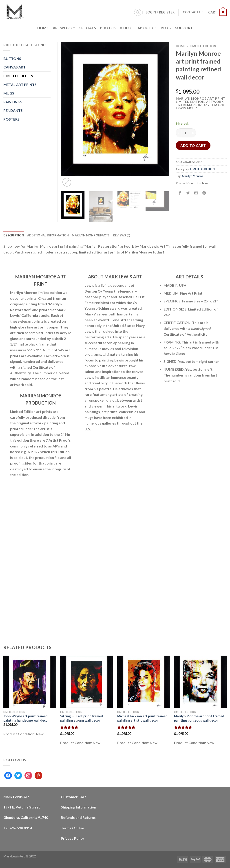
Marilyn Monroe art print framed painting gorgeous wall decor (199, 718)
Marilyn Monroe (193, 176)
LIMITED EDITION (203, 46)
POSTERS (11, 119)
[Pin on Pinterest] (204, 193)
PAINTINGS (13, 102)
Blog (166, 28)
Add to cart (193, 145)
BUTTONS (12, 58)
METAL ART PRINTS (20, 85)
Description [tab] (14, 235)
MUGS (9, 93)
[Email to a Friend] (196, 193)
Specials (88, 28)
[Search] (138, 12)
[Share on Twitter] (188, 193)
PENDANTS (13, 110)
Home (43, 28)
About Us (147, 28)
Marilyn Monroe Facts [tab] (91, 235)
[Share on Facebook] (180, 193)
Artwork (64, 28)
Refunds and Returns (78, 817)
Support (184, 28)
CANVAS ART (14, 67)
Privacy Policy (73, 838)
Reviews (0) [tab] (122, 235)
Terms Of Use (72, 828)
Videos (127, 28)
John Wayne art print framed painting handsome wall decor (26, 718)
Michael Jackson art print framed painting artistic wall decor (142, 718)
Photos (108, 28)
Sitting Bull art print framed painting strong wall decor (82, 718)
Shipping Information (79, 807)
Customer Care (74, 797)
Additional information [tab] (48, 235)
